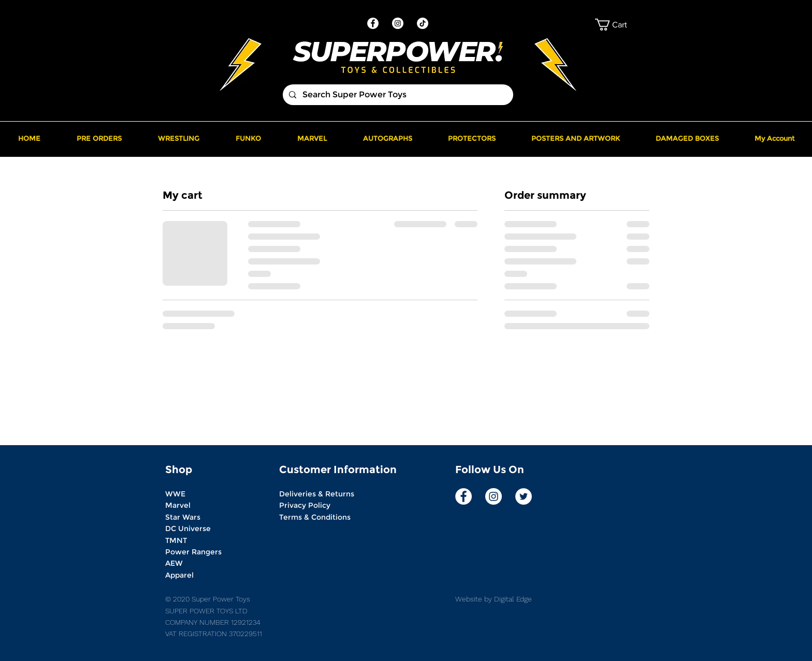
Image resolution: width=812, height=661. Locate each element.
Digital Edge (512, 599)
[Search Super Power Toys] (397, 95)
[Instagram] (398, 23)
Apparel (179, 575)
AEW (174, 563)
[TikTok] (423, 23)
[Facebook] (373, 23)
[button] (620, 25)
